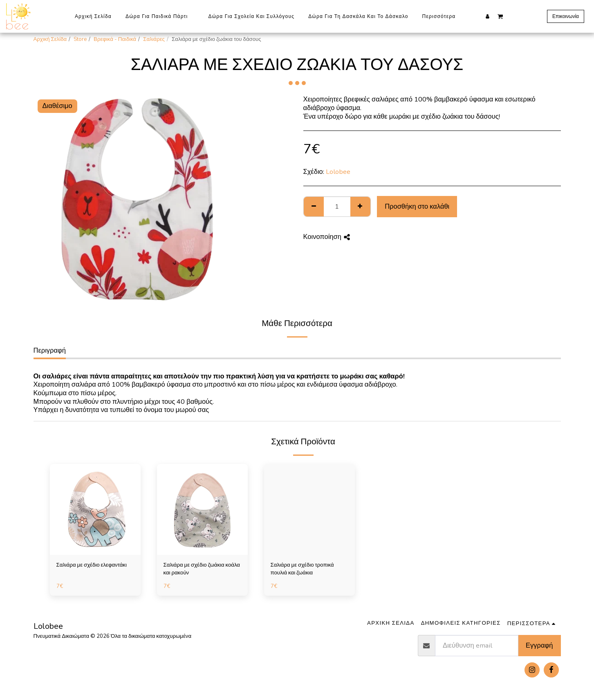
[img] (95, 509)
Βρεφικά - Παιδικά (115, 39)
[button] (500, 16)
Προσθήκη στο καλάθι (417, 206)
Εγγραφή (539, 645)
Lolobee (338, 172)
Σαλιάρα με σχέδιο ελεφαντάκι (92, 565)
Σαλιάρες (154, 39)
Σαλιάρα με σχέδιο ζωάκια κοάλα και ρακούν (202, 569)
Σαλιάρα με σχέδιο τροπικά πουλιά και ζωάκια (302, 569)
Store (80, 39)
